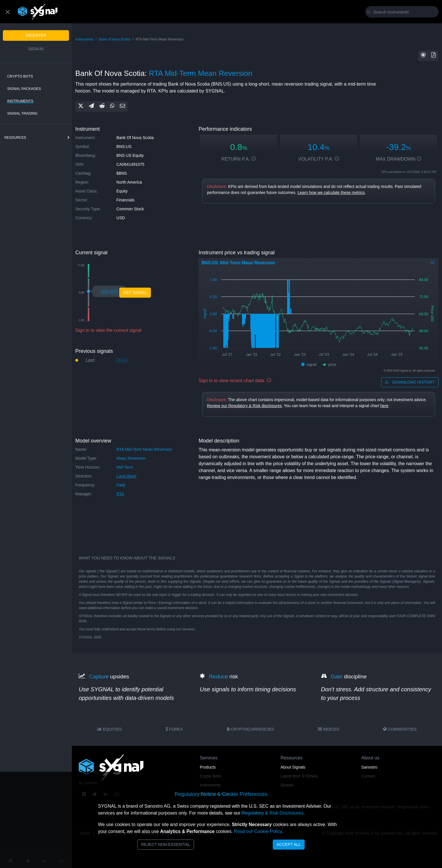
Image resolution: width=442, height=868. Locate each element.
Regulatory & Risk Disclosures (272, 813)
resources (15, 138)
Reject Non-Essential (166, 844)
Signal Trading (22, 113)
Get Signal (135, 292)
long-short (126, 476)
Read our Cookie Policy (258, 831)
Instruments (20, 101)
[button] (423, 56)
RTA (120, 494)
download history (410, 382)
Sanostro (369, 767)
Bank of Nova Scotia (115, 39)
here (384, 406)
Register (36, 35)
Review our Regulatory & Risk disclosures (244, 406)
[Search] (403, 12)
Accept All (289, 844)
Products (208, 767)
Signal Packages (24, 89)
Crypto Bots (20, 76)
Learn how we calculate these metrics (331, 193)
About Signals (293, 767)
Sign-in (36, 49)
